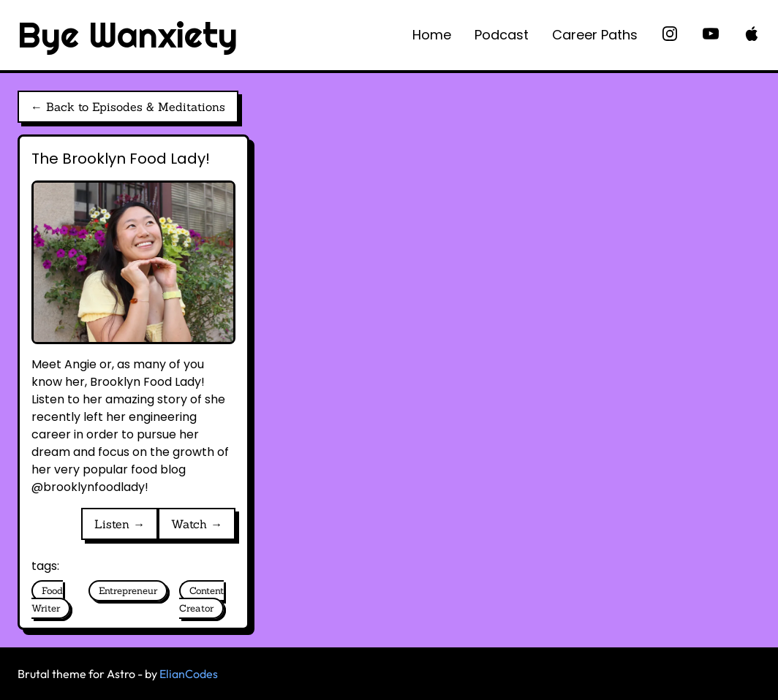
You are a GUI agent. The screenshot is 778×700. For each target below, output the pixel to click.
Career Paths (595, 35)
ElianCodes (189, 674)
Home (432, 35)
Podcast (502, 35)
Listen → (120, 524)
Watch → (197, 524)
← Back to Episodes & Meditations (128, 107)
